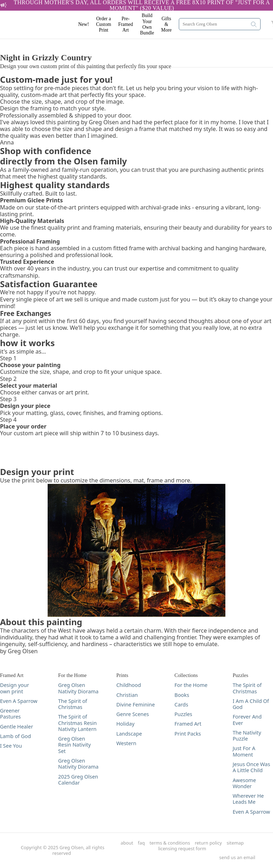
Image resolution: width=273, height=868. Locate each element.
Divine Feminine (135, 705)
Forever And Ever (247, 720)
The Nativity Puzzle (247, 736)
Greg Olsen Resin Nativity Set (75, 745)
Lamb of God (15, 736)
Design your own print (15, 688)
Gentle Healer (17, 727)
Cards (181, 705)
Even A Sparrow (19, 701)
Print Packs (188, 734)
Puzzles (183, 714)
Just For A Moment (244, 751)
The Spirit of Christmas (73, 704)
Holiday (125, 724)
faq (141, 843)
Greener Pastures (10, 714)
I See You (11, 746)
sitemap (235, 843)
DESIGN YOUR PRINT (28, 42)
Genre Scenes (133, 714)
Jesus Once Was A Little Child (251, 767)
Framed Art (188, 724)
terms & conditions (170, 843)
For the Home (191, 685)
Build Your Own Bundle (147, 24)
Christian (127, 695)
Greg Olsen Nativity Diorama (78, 688)
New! (84, 24)
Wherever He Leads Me (248, 799)
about (127, 843)
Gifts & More (166, 24)
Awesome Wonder (244, 783)
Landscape (129, 734)
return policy (208, 843)
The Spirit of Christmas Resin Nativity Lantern (77, 723)
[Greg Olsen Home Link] (43, 25)
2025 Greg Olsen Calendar (78, 780)
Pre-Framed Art (126, 24)
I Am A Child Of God (251, 704)
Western (126, 743)
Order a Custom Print (103, 24)
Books (182, 695)
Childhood (129, 685)
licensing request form (182, 849)
